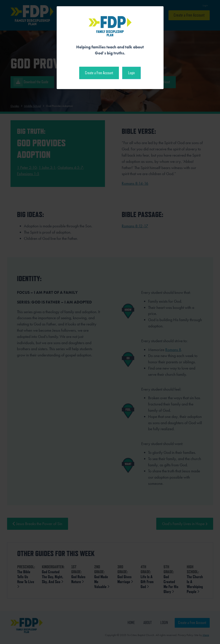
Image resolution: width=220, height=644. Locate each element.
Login (131, 73)
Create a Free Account (99, 73)
